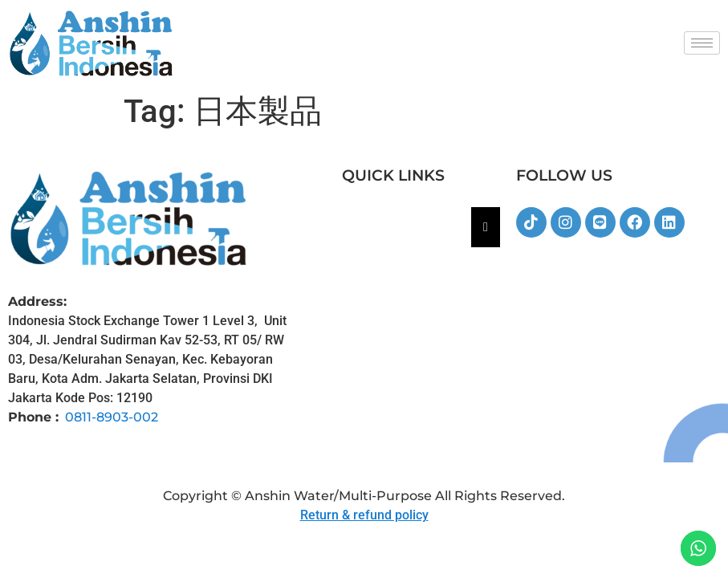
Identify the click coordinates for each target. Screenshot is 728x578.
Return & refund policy (364, 515)
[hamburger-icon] (702, 43)
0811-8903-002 (112, 417)
